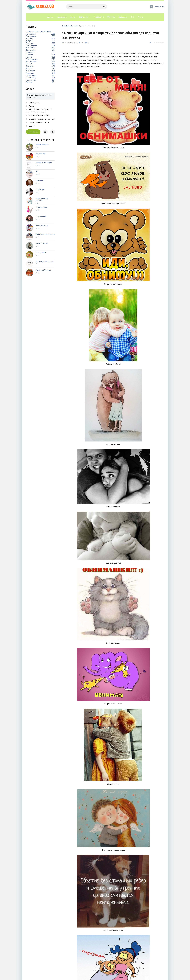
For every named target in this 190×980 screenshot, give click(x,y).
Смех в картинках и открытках (38, 32)
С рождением (31, 45)
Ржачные (29, 82)
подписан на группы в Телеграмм (42, 119)
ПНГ (132, 17)
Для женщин (31, 48)
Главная (50, 17)
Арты (73, 17)
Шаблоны (123, 17)
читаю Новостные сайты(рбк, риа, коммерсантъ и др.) (39, 111)
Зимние (29, 64)
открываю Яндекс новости (39, 115)
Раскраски (62, 17)
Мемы (141, 17)
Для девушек (31, 61)
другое (31, 126)
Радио (31, 106)
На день (29, 38)
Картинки (83, 17)
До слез (29, 68)
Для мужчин (31, 50)
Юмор (76, 26)
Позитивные (31, 80)
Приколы (29, 55)
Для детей (30, 71)
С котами (30, 66)
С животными (31, 75)
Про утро (30, 43)
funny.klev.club (67, 26)
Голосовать (33, 132)
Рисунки (111, 17)
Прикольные (31, 34)
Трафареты (99, 17)
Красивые (30, 73)
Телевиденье (34, 103)
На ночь (29, 57)
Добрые (29, 41)
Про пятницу (31, 78)
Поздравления (32, 59)
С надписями (31, 36)
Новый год (30, 52)
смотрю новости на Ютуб (39, 122)
